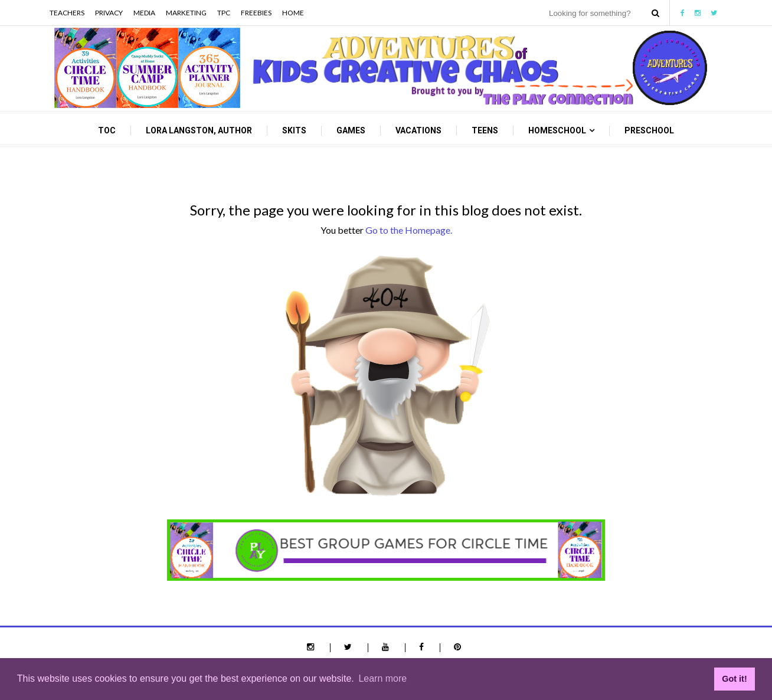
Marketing (186, 13)
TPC (224, 13)
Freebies (256, 13)
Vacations (418, 130)
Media (144, 13)
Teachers (67, 13)
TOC (107, 130)
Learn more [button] (382, 678)
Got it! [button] (734, 679)
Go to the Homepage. (409, 230)
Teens (485, 130)
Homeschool (557, 130)
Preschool (649, 130)
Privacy (109, 13)
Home (293, 13)
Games (351, 130)
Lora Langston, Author (199, 130)
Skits (294, 130)
